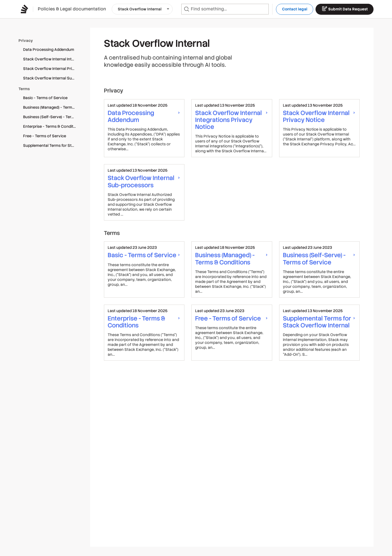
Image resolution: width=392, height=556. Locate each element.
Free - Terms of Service (45, 136)
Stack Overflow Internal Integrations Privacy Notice (52, 59)
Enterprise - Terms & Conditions (52, 126)
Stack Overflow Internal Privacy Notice (52, 69)
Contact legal (295, 9)
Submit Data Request (345, 9)
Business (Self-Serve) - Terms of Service (52, 117)
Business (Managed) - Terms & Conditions (52, 107)
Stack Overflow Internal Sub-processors (52, 78)
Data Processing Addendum (49, 50)
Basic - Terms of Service (45, 98)
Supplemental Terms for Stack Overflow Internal (52, 146)
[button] (142, 9)
